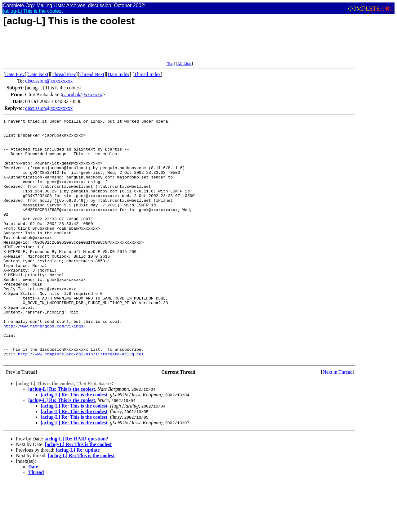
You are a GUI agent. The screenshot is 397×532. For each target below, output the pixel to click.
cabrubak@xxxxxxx (82, 95)
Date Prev (15, 74)
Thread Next (92, 74)
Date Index (119, 74)
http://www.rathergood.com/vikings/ (45, 368)
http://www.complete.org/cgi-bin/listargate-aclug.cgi (81, 401)
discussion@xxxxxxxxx (49, 81)
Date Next (38, 74)
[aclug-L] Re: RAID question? (76, 487)
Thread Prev (64, 74)
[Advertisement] (116, 47)
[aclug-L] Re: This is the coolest (62, 437)
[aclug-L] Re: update (78, 498)
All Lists (184, 63)
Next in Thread (338, 420)
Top (170, 63)
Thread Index (147, 74)
